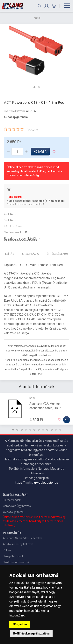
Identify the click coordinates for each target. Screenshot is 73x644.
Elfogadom (20, 624)
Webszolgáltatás (13, 512)
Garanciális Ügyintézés (17, 506)
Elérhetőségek (12, 500)
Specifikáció (31, 254)
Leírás (10, 254)
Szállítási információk (16, 562)
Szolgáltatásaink (13, 556)
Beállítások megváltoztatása (31, 634)
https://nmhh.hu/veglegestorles (36, 483)
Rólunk (7, 550)
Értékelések (57, 254)
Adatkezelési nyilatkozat (18, 544)
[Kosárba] (67, 420)
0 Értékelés (32, 130)
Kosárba (40, 152)
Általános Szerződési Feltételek (22, 538)
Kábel (37, 18)
